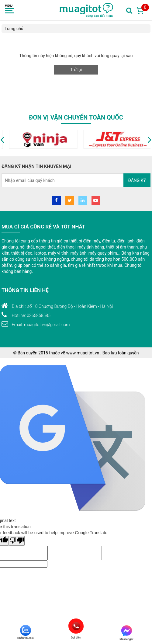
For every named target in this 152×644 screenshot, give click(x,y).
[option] (86, 139)
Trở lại (76, 70)
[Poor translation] (17, 541)
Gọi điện (76, 626)
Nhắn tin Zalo (26, 632)
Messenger (126, 633)
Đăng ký (137, 180)
